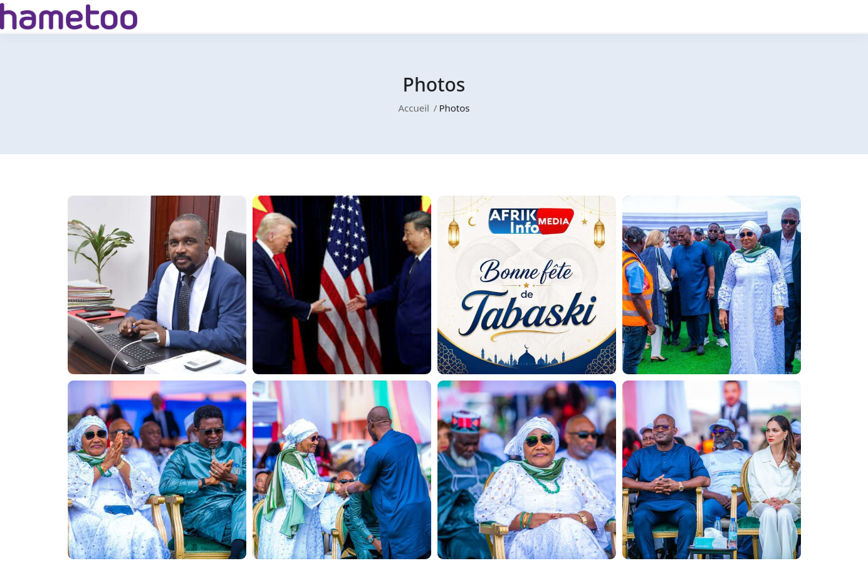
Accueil (413, 108)
